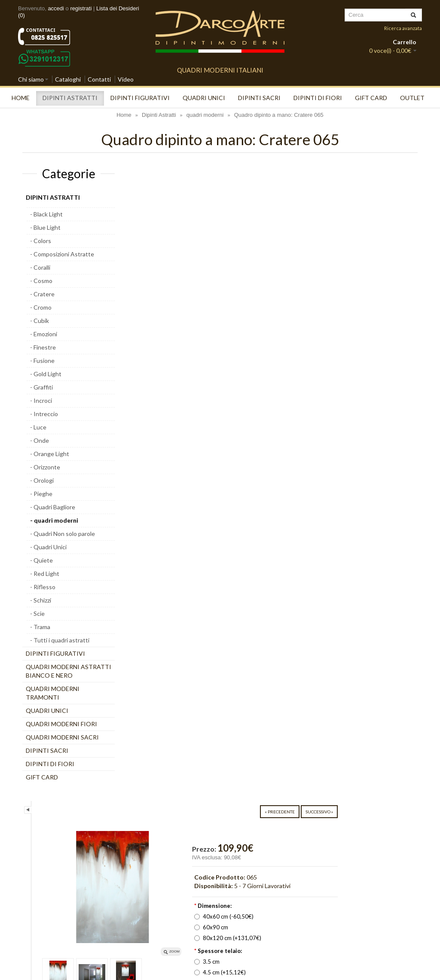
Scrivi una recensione (309, 446)
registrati (81, 8)
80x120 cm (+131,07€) (314, 303)
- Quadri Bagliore (53, 507)
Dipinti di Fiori (318, 98)
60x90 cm (297, 292)
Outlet (412, 98)
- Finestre (43, 347)
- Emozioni (44, 334)
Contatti (99, 79)
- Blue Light (45, 227)
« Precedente (360, 177)
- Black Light (46, 214)
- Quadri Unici (48, 547)
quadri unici (204, 98)
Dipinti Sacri (259, 98)
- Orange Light (50, 454)
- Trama (40, 627)
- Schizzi (41, 600)
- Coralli (40, 267)
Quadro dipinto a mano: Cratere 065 (279, 115)
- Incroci (41, 400)
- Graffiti (41, 387)
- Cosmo (41, 281)
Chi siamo (31, 79)
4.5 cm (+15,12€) (306, 337)
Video (126, 79)
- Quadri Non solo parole (63, 534)
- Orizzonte (45, 467)
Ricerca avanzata (403, 28)
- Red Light (45, 574)
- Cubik (40, 321)
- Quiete (41, 560)
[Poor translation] (31, 840)
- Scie (37, 613)
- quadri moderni (54, 520)
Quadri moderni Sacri (62, 737)
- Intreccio (44, 414)
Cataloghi (68, 79)
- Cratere (42, 294)
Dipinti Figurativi (140, 98)
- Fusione (42, 361)
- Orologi (42, 480)
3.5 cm (293, 326)
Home (21, 98)
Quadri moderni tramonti (53, 693)
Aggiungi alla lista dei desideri (321, 419)
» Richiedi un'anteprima (348, 402)
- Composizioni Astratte (62, 254)
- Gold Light (46, 374)
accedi (56, 8)
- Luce (38, 427)
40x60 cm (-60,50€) (310, 281)
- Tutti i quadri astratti (60, 640)
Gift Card (371, 98)
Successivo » (399, 177)
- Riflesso (43, 587)
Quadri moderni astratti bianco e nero (69, 671)
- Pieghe (41, 494)
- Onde (40, 440)
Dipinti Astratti (70, 98)
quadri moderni (205, 115)
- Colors (41, 241)
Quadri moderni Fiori (61, 724)
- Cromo (41, 307)
